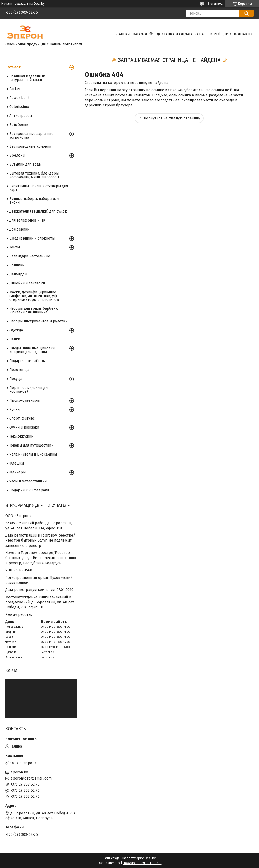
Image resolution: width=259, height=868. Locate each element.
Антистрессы (21, 116)
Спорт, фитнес (22, 418)
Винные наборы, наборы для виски (34, 201)
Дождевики (19, 229)
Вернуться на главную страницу (172, 118)
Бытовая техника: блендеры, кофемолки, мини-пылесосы (34, 175)
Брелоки (17, 155)
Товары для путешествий (31, 445)
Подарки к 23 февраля (29, 490)
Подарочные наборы (27, 361)
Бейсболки (19, 125)
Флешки (17, 463)
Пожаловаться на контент (142, 863)
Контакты (243, 34)
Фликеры (17, 472)
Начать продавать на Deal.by (23, 4)
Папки (15, 339)
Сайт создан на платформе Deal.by (129, 858)
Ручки (14, 409)
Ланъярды (18, 274)
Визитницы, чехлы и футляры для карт (39, 188)
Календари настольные (30, 256)
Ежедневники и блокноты (32, 238)
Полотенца (19, 370)
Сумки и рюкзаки (24, 427)
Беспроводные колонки (30, 146)
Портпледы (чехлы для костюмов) (29, 390)
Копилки (17, 265)
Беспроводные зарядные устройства (31, 136)
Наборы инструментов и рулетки (38, 321)
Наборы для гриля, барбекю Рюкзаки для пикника (34, 310)
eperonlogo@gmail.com (31, 778)
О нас (200, 34)
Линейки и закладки (27, 283)
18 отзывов (215, 4)
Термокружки (21, 436)
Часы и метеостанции (28, 481)
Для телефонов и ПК (27, 220)
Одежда (16, 330)
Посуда (15, 379)
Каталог (140, 34)
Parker (15, 89)
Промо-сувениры (24, 400)
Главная (122, 34)
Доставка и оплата (175, 34)
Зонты (15, 247)
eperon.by (19, 772)
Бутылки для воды (25, 164)
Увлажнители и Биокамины (33, 454)
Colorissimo (19, 107)
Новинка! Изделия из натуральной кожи (27, 78)
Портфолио (220, 34)
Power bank (19, 98)
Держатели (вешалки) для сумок (38, 211)
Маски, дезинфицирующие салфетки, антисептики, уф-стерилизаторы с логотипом (34, 296)
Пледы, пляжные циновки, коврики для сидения (32, 350)
